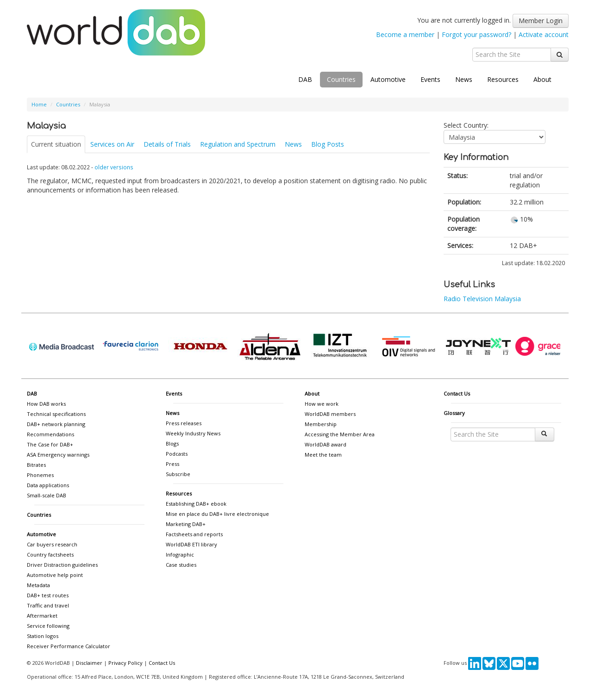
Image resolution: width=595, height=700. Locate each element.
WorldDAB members (330, 414)
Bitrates (36, 465)
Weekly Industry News (193, 433)
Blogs (172, 443)
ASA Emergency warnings (58, 455)
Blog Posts (328, 144)
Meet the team (323, 455)
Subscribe (178, 474)
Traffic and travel (48, 605)
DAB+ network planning (56, 424)
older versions (114, 167)
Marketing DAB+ (186, 524)
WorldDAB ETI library (191, 544)
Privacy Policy (125, 663)
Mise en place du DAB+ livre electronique (217, 514)
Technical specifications (56, 414)
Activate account (544, 34)
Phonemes (40, 475)
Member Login (541, 21)
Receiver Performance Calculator (69, 646)
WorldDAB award (326, 444)
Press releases (184, 423)
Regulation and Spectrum (238, 144)
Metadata (38, 585)
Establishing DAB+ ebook (196, 504)
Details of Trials (167, 144)
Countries (341, 79)
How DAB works (46, 404)
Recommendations (50, 434)
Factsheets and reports (194, 534)
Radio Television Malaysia (482, 299)
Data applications (48, 485)
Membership (321, 424)
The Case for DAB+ (50, 444)
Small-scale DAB (47, 495)
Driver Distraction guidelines (62, 565)
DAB (305, 79)
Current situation (56, 144)
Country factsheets (50, 554)
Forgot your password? (476, 34)
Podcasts (177, 454)
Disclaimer (89, 663)
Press (172, 464)
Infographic (180, 554)
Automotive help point (55, 575)
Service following (48, 626)
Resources (503, 79)
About (542, 79)
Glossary (454, 413)
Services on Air (112, 144)
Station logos (43, 636)
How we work (322, 404)
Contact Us (457, 393)
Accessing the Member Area (340, 434)
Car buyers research (52, 544)
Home (39, 104)
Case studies (181, 565)
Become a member (405, 34)
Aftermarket (42, 616)
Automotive (388, 79)
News (464, 79)
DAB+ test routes (48, 595)
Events (430, 79)
